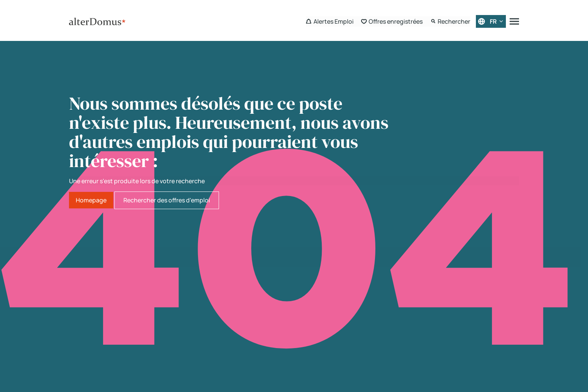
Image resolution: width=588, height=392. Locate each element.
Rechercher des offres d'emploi (167, 200)
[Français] (491, 21)
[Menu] (514, 21)
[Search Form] (450, 21)
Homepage (91, 200)
